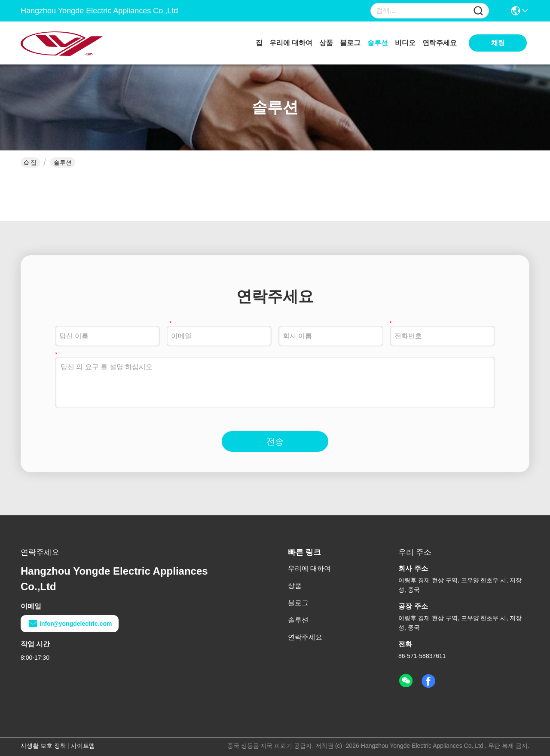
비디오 (405, 43)
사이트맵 (83, 746)
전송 (275, 441)
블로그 (350, 43)
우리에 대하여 (291, 43)
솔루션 (378, 43)
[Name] (478, 11)
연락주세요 (440, 43)
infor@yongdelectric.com (70, 624)
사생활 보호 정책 (43, 746)
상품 (326, 43)
